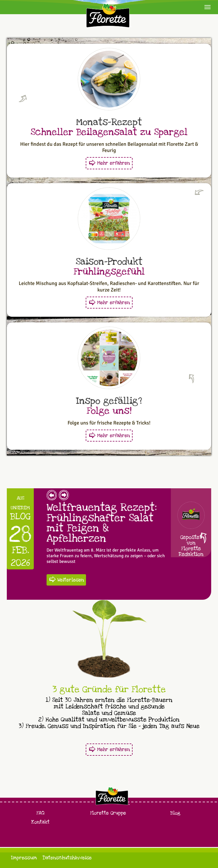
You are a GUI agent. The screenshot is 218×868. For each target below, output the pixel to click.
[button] (52, 497)
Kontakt (40, 822)
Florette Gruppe (108, 813)
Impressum (24, 858)
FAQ (40, 813)
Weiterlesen (71, 580)
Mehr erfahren (114, 163)
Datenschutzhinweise (67, 858)
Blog (175, 813)
